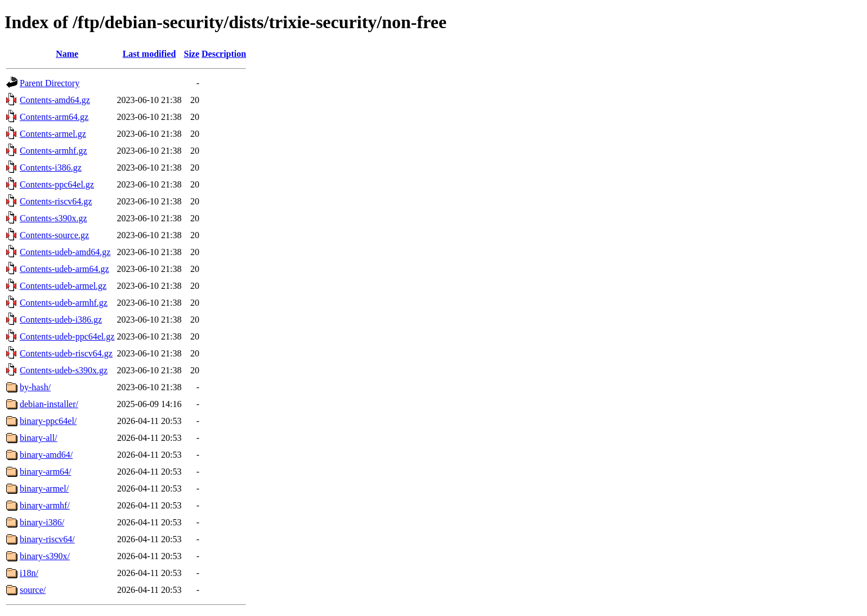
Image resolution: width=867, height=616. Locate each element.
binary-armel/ (44, 488)
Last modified (149, 54)
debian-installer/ (49, 404)
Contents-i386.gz (51, 168)
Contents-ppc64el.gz (57, 184)
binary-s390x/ (45, 556)
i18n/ (29, 573)
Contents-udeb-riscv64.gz (66, 353)
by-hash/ (35, 387)
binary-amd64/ (46, 455)
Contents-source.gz (54, 235)
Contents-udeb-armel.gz (63, 286)
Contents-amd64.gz (55, 100)
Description (224, 54)
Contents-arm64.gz (54, 117)
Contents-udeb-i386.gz (61, 320)
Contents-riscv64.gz (56, 201)
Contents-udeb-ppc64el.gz (67, 336)
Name (67, 54)
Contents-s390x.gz (53, 218)
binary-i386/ (42, 522)
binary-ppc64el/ (48, 421)
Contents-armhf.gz (53, 151)
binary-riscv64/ (47, 539)
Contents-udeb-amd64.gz (65, 252)
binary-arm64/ (46, 472)
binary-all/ (39, 438)
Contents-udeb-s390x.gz (64, 370)
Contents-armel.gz (53, 134)
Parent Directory (50, 83)
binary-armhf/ (45, 505)
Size (192, 54)
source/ (33, 590)
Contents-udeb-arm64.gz (64, 269)
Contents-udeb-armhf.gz (64, 303)
